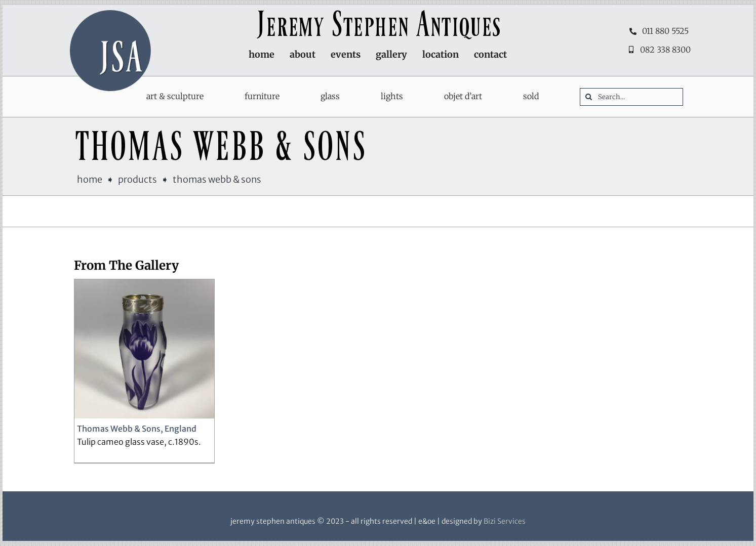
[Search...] (631, 97)
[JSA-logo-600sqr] (110, 14)
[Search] (589, 97)
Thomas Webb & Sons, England (137, 429)
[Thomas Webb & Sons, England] (144, 349)
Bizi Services (505, 521)
